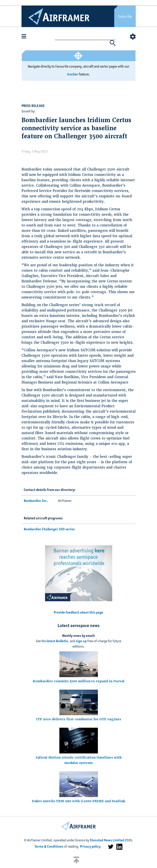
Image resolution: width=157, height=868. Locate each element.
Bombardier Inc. (36, 501)
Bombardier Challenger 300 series (49, 529)
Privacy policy (90, 846)
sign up (81, 641)
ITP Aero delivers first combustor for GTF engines (79, 719)
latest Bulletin (57, 641)
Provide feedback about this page (78, 612)
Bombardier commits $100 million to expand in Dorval (78, 681)
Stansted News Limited (107, 840)
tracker (73, 74)
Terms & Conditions (49, 846)
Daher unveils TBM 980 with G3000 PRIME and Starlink (79, 801)
